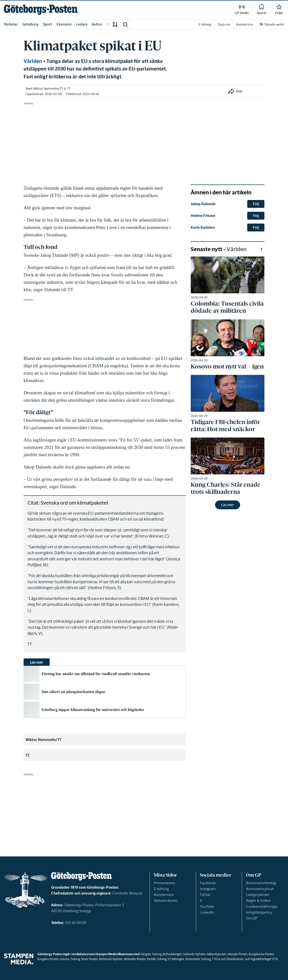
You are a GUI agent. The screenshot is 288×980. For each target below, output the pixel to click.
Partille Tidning (157, 959)
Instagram (208, 889)
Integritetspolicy (259, 912)
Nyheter (11, 24)
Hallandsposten (216, 954)
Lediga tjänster (258, 895)
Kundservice (164, 895)
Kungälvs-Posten (48, 959)
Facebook (208, 883)
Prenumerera (164, 883)
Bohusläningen (172, 954)
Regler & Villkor (258, 901)
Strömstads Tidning (198, 959)
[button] (125, 24)
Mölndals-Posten (135, 959)
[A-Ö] (115, 24)
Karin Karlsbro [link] (203, 227)
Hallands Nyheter (194, 954)
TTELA (216, 959)
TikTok (205, 895)
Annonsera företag (261, 883)
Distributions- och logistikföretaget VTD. (252, 959)
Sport (47, 24)
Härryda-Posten (238, 954)
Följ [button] (256, 204)
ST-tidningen (176, 959)
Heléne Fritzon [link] (203, 216)
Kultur (97, 24)
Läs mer (228, 505)
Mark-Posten (90, 959)
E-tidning (161, 889)
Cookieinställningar (262, 906)
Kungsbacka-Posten (261, 954)
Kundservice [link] (245, 24)
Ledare (82, 24)
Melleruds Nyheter (111, 959)
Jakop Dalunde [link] (203, 204)
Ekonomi (64, 24)
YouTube (207, 906)
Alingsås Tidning (151, 954)
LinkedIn (207, 912)
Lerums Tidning (70, 959)
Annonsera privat (260, 889)
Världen (33, 61)
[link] (41, 10)
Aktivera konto (166, 901)
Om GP (252, 918)
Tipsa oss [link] (224, 24)
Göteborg (30, 24)
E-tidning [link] (205, 24)
